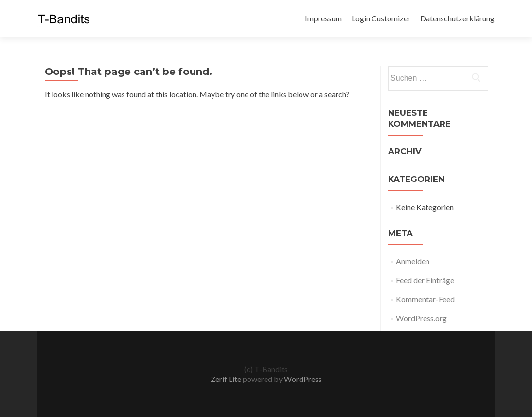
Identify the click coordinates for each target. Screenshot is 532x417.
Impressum (323, 18)
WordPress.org (421, 318)
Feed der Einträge (425, 280)
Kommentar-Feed (425, 299)
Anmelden (413, 261)
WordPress (302, 379)
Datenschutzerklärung (457, 18)
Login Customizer (381, 18)
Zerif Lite (227, 379)
